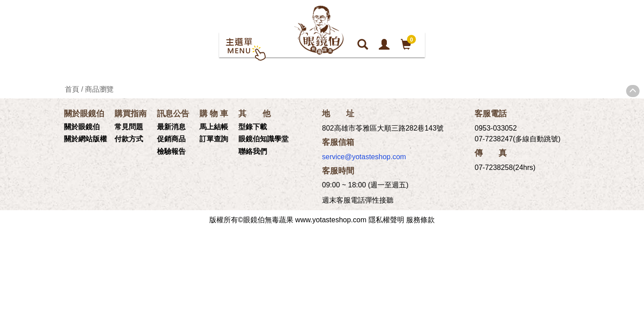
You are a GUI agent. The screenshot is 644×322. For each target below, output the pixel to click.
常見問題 (129, 127)
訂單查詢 (214, 139)
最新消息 (171, 127)
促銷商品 (171, 139)
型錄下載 (253, 127)
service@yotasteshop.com (364, 157)
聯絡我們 (253, 151)
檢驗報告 (171, 151)
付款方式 (129, 139)
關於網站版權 (85, 139)
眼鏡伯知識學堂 (263, 139)
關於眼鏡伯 (82, 127)
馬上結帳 (214, 127)
